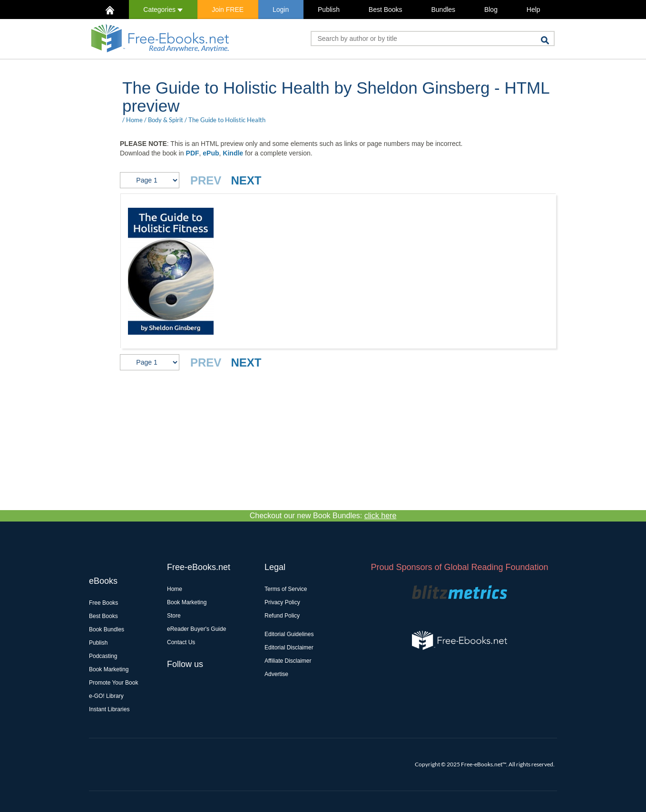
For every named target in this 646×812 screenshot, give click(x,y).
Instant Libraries (109, 709)
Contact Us (181, 642)
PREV (206, 180)
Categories (163, 10)
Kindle (233, 153)
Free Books (103, 603)
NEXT (246, 180)
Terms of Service (286, 589)
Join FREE (228, 10)
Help (533, 10)
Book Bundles (107, 629)
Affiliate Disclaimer (288, 661)
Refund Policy (282, 616)
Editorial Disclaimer (289, 648)
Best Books (386, 10)
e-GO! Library (106, 696)
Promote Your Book (113, 683)
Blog (491, 10)
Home (134, 120)
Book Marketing (109, 669)
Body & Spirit (166, 120)
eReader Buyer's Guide (196, 629)
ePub (211, 153)
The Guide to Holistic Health (227, 120)
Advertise (276, 674)
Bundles (443, 10)
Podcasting (103, 656)
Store (174, 616)
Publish (329, 10)
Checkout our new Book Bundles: (323, 516)
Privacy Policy (282, 602)
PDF (193, 153)
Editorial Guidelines (289, 634)
